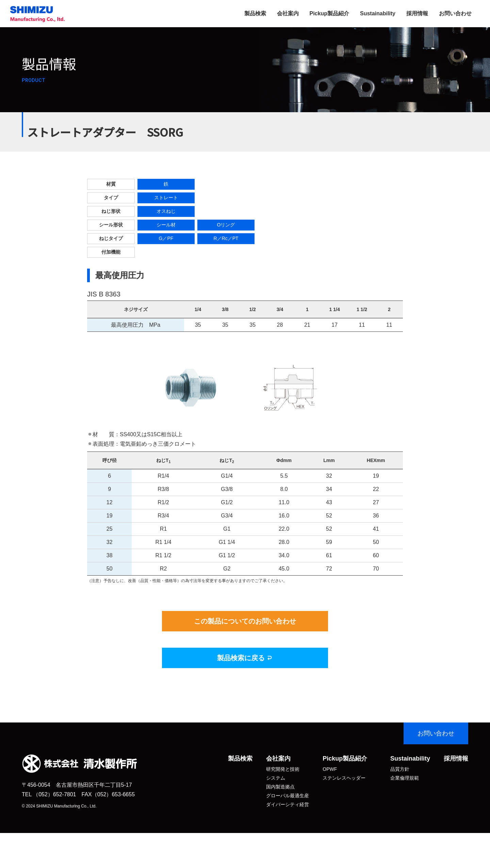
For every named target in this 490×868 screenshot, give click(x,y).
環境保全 (400, 796)
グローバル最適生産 (288, 796)
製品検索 (255, 13)
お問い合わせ (455, 13)
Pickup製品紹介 (329, 13)
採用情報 (417, 13)
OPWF (330, 769)
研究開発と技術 (283, 769)
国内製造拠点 (280, 787)
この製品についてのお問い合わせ (245, 621)
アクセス (276, 831)
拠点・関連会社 (283, 840)
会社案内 (288, 13)
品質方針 (400, 769)
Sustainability (378, 13)
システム (276, 778)
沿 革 (276, 822)
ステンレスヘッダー (344, 778)
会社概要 (276, 813)
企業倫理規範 (405, 778)
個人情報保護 (405, 787)
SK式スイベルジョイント (350, 787)
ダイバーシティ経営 (288, 804)
